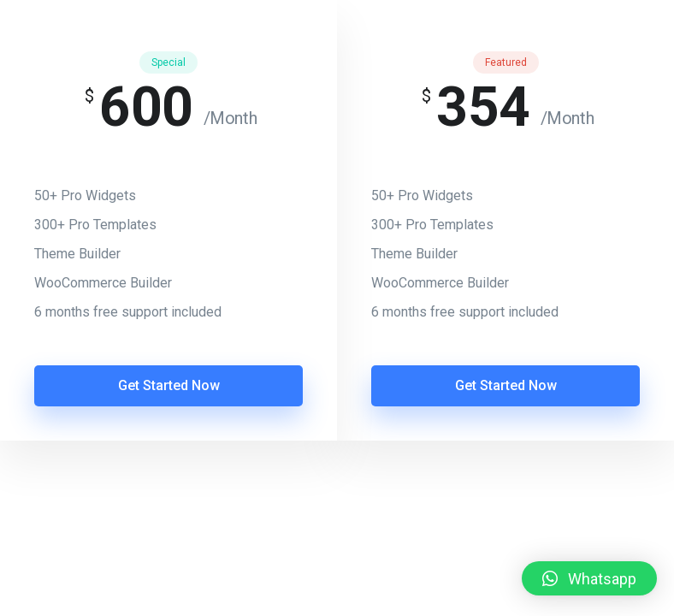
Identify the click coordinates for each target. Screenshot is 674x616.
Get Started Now (169, 385)
